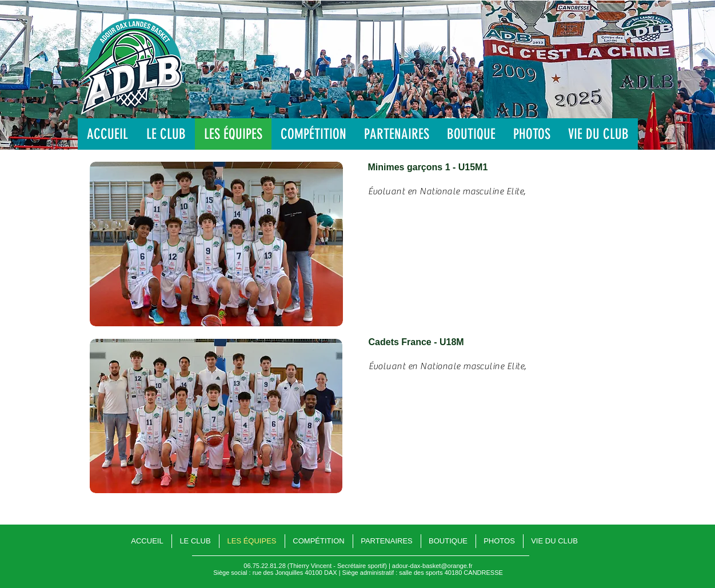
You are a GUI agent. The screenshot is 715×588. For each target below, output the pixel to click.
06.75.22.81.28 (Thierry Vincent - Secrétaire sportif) (315, 566)
